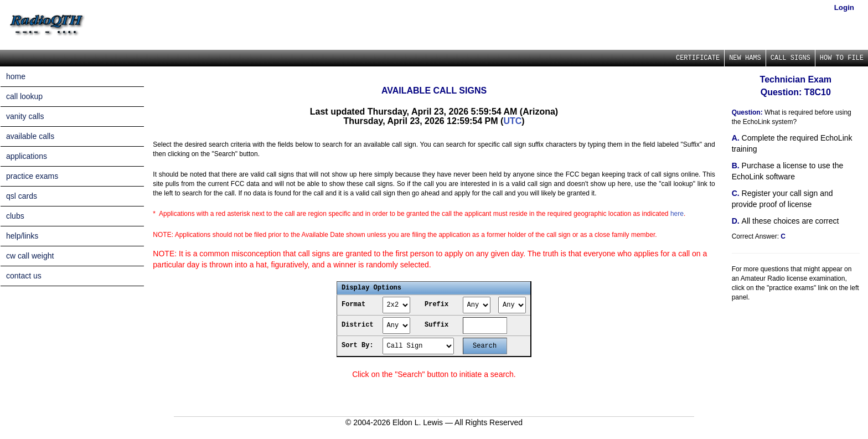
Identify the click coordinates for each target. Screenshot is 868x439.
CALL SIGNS (790, 58)
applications (27, 156)
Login (844, 7)
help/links (22, 236)
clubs (15, 216)
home (16, 76)
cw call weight (30, 256)
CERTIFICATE (698, 58)
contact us (24, 276)
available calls (30, 136)
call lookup (24, 96)
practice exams (32, 176)
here (677, 214)
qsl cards (22, 196)
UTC (512, 121)
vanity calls (25, 116)
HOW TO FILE (842, 58)
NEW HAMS (745, 58)
